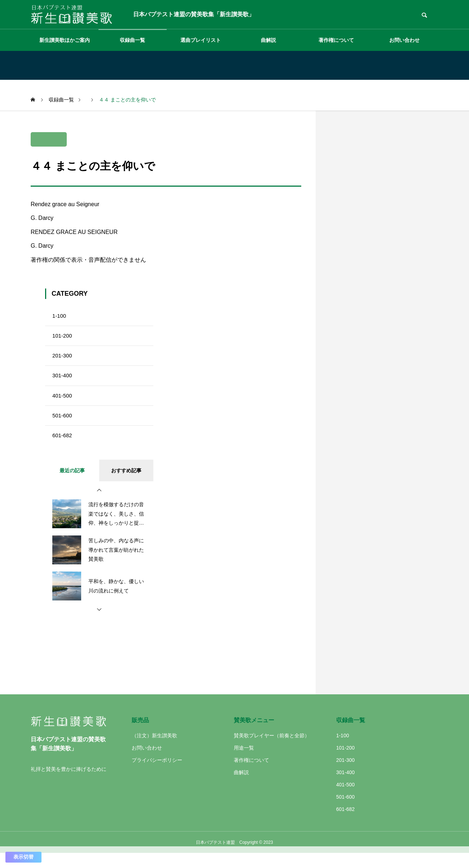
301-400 (63, 383)
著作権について (336, 40)
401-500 (63, 405)
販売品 (140, 735)
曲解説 (268, 40)
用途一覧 (244, 763)
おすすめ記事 (126, 485)
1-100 (60, 317)
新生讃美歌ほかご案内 (65, 40)
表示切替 (23, 857)
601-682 (63, 449)
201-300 (63, 361)
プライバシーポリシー (157, 775)
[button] (99, 505)
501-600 (63, 427)
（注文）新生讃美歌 (154, 750)
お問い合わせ (404, 40)
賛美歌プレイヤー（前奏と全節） (272, 750)
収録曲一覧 (132, 40)
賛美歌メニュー (254, 735)
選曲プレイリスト (201, 40)
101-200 (63, 339)
